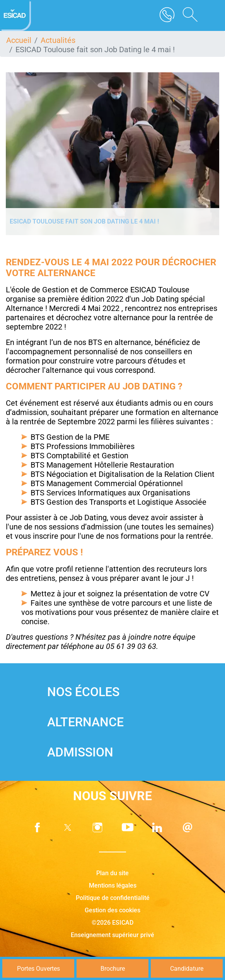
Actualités (58, 40)
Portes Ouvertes (38, 969)
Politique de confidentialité (113, 898)
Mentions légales (113, 885)
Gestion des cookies (112, 910)
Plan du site (112, 873)
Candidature (187, 969)
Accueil (19, 40)
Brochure (113, 969)
